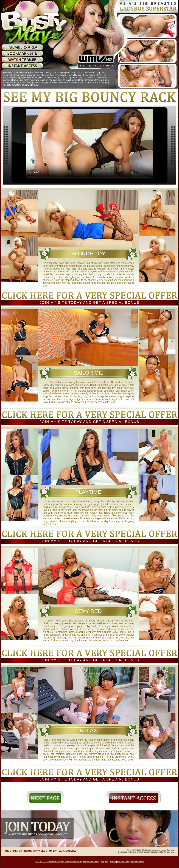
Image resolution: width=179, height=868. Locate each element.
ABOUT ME (11, 851)
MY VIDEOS (41, 851)
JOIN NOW (70, 851)
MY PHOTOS (26, 851)
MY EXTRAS (56, 851)
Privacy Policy (124, 862)
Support (105, 862)
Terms (113, 862)
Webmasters (138, 862)
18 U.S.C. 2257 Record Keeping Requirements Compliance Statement (67, 862)
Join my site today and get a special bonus (89, 302)
